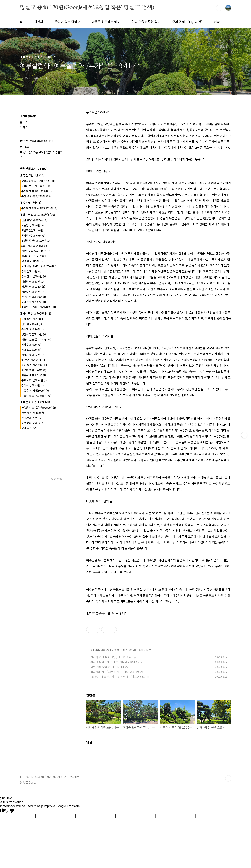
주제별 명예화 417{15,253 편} (39, 208)
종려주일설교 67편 (33, 235)
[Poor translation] (10, 811)
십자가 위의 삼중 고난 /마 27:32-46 (111, 657)
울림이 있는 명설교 (67, 22)
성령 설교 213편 (32, 261)
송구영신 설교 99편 (34, 297)
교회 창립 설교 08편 (34, 319)
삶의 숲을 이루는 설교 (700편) (39, 266)
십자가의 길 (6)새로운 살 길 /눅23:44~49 (115, 672)
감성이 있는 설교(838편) (36, 396)
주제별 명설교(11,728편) (36, 191)
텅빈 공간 (29, 428)
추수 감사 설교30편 (34, 276)
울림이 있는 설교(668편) (36, 186)
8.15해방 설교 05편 (34, 370)
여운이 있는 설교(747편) (36, 339)
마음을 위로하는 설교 (106, 22)
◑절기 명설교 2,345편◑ (37, 215)
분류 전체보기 (34, 169)
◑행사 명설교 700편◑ (36, 313)
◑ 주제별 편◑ (30, 203)
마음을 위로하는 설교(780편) (39, 307)
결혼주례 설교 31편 (34, 375)
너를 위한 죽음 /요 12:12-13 (107, 667)
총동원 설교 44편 (32, 329)
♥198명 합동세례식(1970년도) (36, 141)
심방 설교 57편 (31, 350)
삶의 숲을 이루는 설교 (146, 22)
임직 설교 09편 (31, 345)
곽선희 (39, 22)
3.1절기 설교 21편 (33, 360)
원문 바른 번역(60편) (34, 413)
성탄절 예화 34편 (32, 292)
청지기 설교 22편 (32, 355)
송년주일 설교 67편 (34, 302)
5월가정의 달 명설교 (34, 246)
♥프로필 (24, 147)
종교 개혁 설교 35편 (34, 380)
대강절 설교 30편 (32, 281)
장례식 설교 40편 (32, 385)
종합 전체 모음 (123, 650)
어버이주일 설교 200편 (35, 256)
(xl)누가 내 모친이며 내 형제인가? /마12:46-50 (118, 677)
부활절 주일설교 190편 (35, 241)
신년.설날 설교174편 (34, 220)
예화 (217, 22)
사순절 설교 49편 (32, 225)
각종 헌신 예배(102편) (35, 390)
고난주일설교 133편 (34, 230)
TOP (228, 778)
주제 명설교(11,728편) (187, 22)
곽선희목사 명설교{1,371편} (38, 181)
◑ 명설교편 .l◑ (32, 175)
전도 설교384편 (32, 324)
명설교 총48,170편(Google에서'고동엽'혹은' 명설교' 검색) (87, 8)
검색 (219, 8)
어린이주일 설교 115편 (35, 251)
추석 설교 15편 (31, 271)
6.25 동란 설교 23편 (34, 365)
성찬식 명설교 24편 (34, 334)
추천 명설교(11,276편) (36, 196)
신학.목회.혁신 (32, 418)
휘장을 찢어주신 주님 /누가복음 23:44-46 (115, 662)
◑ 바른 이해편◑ (101, 650)
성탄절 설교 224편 (33, 287)
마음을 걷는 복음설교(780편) (39, 408)
